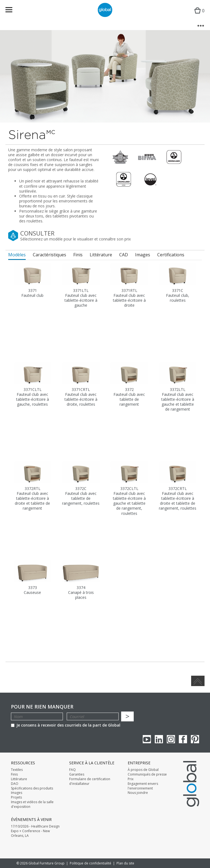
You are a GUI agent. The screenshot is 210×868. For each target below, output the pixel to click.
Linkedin (159, 739)
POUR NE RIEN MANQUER (42, 707)
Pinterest (195, 739)
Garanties (77, 774)
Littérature (19, 779)
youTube (147, 739)
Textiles (17, 770)
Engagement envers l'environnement (143, 786)
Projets (16, 797)
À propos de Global (143, 770)
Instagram (171, 739)
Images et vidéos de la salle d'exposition (32, 804)
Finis (14, 774)
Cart (198, 15)
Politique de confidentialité (91, 863)
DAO (15, 784)
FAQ (72, 770)
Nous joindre (138, 793)
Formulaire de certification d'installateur (90, 781)
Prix (131, 779)
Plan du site (125, 863)
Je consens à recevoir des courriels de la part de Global (66, 725)
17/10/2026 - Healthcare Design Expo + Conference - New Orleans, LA (35, 831)
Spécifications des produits (32, 788)
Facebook (183, 739)
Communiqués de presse (147, 774)
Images (17, 793)
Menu (12, 11)
